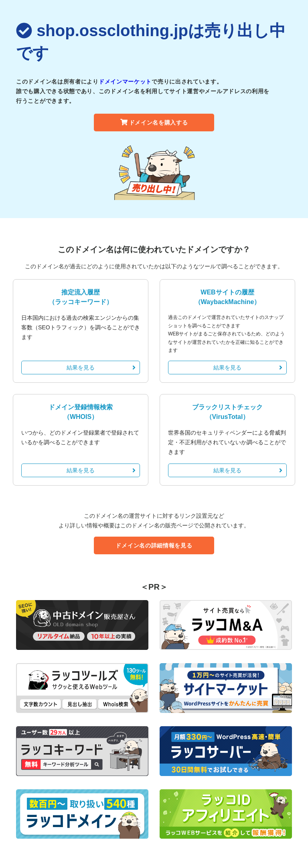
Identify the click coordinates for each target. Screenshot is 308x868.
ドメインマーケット (125, 82)
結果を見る (101, 368)
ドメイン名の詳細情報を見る (154, 545)
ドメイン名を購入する (154, 123)
